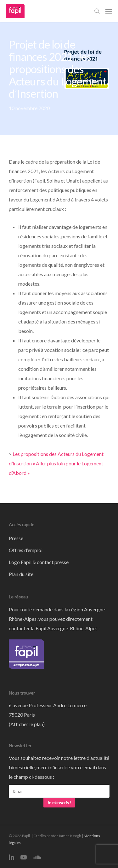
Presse (16, 538)
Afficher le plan (27, 724)
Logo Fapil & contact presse (39, 562)
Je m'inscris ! (59, 803)
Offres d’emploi (26, 550)
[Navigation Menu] (109, 11)
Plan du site (21, 574)
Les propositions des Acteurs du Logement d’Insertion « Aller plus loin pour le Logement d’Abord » (56, 463)
